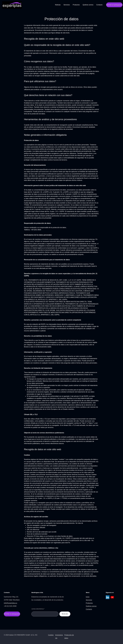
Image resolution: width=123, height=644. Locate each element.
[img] (12, 8)
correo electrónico (38, 609)
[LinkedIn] (108, 597)
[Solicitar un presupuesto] (114, 5)
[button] (76, 5)
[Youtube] (112, 597)
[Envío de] (65, 614)
